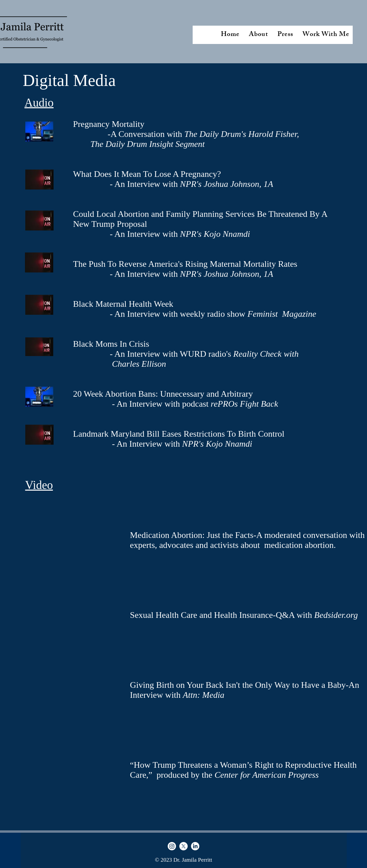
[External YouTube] (71, 793)
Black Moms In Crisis (111, 344)
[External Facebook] (71, 630)
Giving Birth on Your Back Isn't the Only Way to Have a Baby (238, 685)
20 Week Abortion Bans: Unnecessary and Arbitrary (163, 394)
